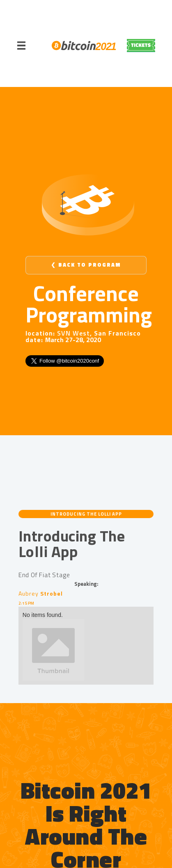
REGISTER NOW (141, 46)
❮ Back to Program (86, 265)
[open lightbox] (86, 650)
